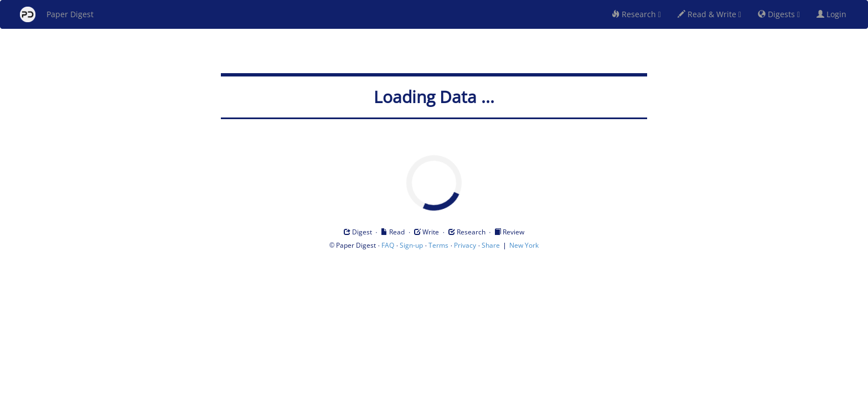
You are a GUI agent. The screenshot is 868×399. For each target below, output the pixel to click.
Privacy (465, 245)
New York (524, 245)
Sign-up (411, 245)
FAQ (388, 245)
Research (636, 14)
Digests (779, 14)
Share (491, 245)
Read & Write (709, 14)
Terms (438, 245)
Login (834, 14)
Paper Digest (57, 14)
